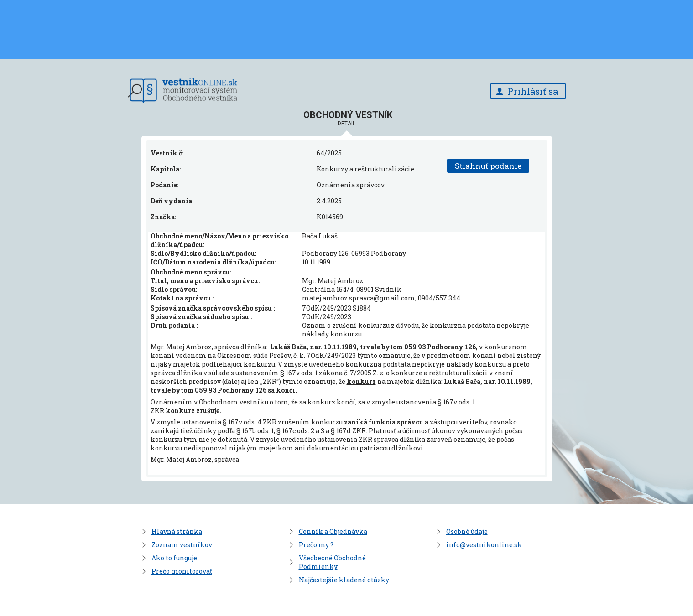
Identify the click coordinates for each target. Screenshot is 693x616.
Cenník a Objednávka (333, 531)
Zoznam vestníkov (182, 545)
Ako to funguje (174, 558)
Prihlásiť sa (533, 91)
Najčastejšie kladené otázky (344, 580)
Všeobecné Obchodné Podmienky (332, 562)
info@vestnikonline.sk (484, 545)
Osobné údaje (467, 531)
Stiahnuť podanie (488, 166)
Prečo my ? (316, 545)
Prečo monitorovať (182, 571)
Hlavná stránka (177, 531)
